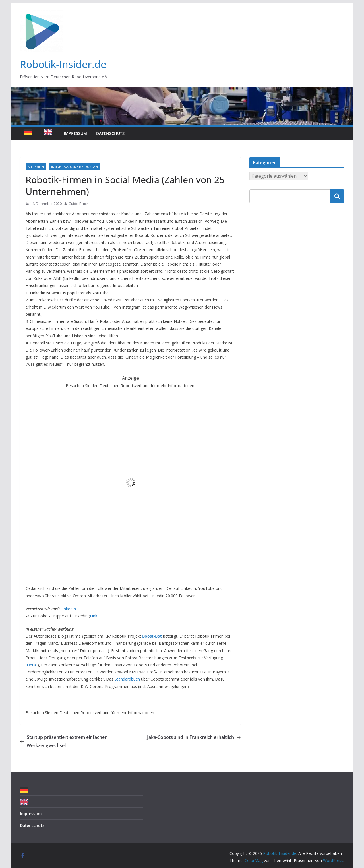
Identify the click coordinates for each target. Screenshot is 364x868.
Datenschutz (110, 133)
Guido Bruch (79, 204)
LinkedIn (68, 609)
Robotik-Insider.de (63, 64)
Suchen (337, 196)
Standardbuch (127, 679)
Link (94, 616)
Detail (32, 665)
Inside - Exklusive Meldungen (75, 167)
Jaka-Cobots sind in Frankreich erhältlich (194, 737)
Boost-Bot (152, 636)
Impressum (75, 133)
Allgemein (36, 167)
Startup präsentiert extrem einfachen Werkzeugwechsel (64, 741)
